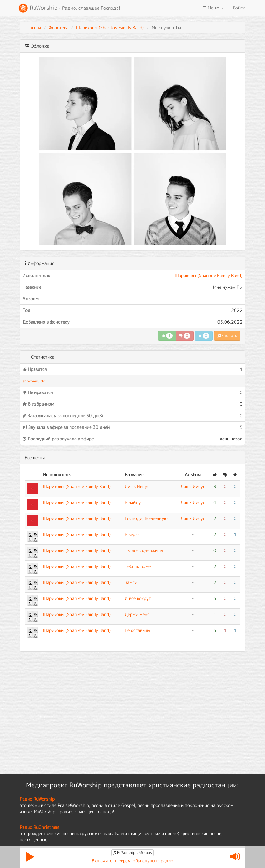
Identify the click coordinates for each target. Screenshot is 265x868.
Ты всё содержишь (144, 550)
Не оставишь (137, 630)
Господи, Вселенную (146, 518)
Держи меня (137, 614)
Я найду (133, 502)
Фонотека (59, 27)
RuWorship (69, 8)
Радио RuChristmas (39, 827)
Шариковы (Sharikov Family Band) (110, 27)
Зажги (131, 582)
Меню (213, 8)
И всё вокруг (138, 598)
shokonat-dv (34, 381)
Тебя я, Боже (138, 566)
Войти (239, 8)
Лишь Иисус (137, 486)
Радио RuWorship (37, 799)
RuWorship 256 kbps (132, 852)
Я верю (132, 534)
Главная (33, 27)
